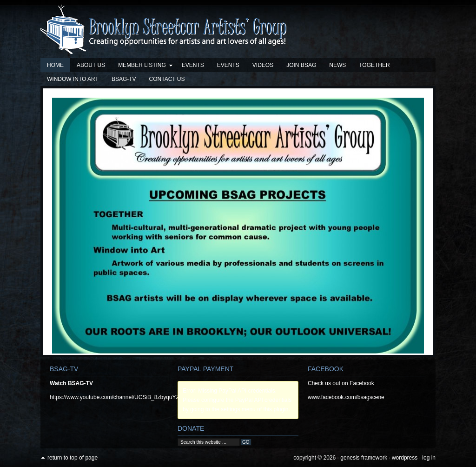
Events (193, 65)
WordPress (405, 458)
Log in (429, 458)
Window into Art (73, 79)
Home (55, 65)
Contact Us (167, 79)
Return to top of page (73, 458)
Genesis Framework (364, 458)
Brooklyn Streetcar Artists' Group (238, 31)
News (337, 65)
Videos (263, 65)
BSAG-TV (124, 79)
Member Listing (142, 67)
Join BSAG (301, 65)
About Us (91, 65)
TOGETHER (374, 65)
